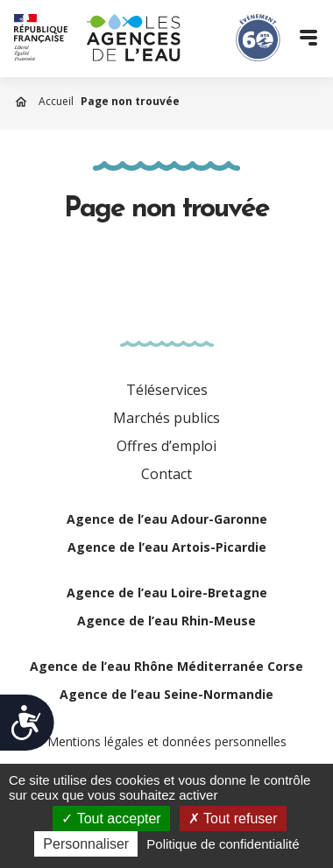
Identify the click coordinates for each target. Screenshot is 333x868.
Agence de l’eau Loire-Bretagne (167, 593)
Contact (166, 474)
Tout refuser (233, 819)
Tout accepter (111, 819)
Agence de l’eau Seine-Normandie (166, 694)
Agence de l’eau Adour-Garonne (167, 519)
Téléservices (167, 390)
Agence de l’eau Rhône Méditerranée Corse (166, 666)
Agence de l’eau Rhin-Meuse (166, 621)
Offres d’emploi (166, 446)
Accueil (56, 102)
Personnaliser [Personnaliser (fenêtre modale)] (86, 844)
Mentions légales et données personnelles (167, 741)
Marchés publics (166, 418)
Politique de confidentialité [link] (223, 844)
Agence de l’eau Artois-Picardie (167, 547)
